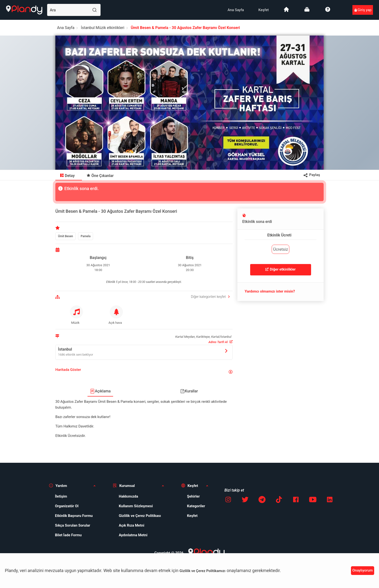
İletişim (61, 496)
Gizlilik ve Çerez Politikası (140, 516)
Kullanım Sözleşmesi (136, 506)
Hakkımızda (128, 496)
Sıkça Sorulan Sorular (73, 525)
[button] (144, 372)
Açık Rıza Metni (131, 525)
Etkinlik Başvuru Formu (74, 516)
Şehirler (193, 496)
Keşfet (264, 10)
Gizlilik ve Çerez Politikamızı (203, 571)
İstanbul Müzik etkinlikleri (103, 28)
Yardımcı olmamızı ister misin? (270, 291)
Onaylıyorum (363, 570)
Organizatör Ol (67, 506)
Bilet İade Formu (68, 535)
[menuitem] (236, 10)
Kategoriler (196, 506)
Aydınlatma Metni (133, 535)
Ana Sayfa (236, 10)
